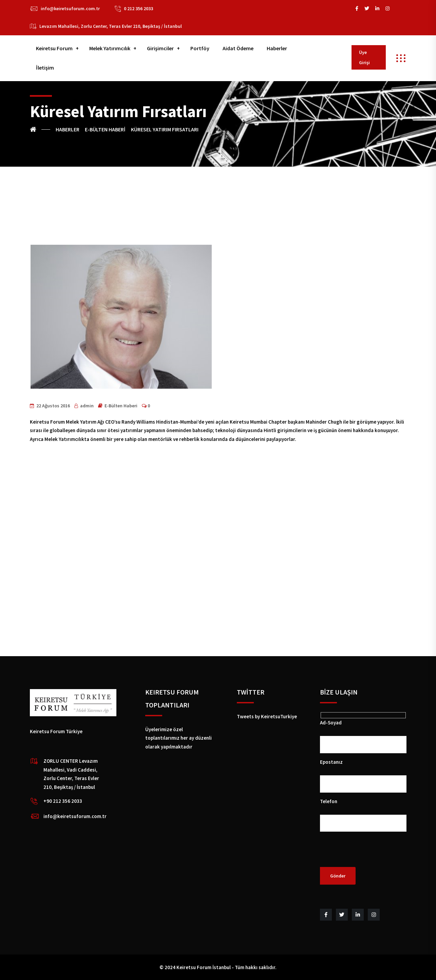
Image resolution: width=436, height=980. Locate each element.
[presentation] (372, 854)
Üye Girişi (364, 57)
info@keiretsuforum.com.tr (70, 8)
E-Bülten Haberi (121, 406)
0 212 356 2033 (138, 8)
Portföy (200, 48)
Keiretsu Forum (54, 48)
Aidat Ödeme (238, 48)
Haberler (277, 48)
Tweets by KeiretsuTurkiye (267, 716)
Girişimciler (160, 48)
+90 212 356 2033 (63, 801)
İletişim (45, 68)
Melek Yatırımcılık (110, 48)
